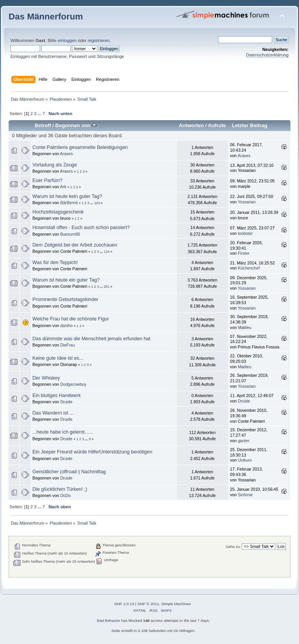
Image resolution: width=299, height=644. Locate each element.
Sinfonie (245, 495)
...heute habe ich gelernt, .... (62, 432)
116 (106, 252)
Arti (63, 187)
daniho (67, 325)
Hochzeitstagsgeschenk (58, 212)
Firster (244, 253)
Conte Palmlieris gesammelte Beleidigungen (80, 147)
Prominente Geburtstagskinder (65, 299)
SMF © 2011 (148, 604)
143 (97, 203)
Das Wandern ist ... (53, 413)
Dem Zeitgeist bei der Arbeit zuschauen (75, 245)
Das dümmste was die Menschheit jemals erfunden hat (91, 339)
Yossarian (247, 202)
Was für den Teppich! (55, 262)
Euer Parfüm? (47, 180)
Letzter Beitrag (249, 125)
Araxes (66, 154)
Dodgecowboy (73, 384)
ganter (244, 441)
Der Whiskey (46, 378)
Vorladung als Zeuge (55, 165)
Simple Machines (176, 604)
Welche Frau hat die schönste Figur (71, 319)
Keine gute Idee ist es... (58, 358)
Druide (66, 402)
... (40, 114)
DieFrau (68, 345)
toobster (245, 233)
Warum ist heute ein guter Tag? (66, 280)
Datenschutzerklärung (267, 55)
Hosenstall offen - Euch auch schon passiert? (81, 227)
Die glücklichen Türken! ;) (60, 489)
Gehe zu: (233, 547)
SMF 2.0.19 (124, 604)
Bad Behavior (109, 620)
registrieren (98, 40)
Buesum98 (70, 234)
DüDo (66, 495)
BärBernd (69, 203)
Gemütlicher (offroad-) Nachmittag (69, 472)
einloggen (67, 40)
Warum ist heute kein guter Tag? (67, 196)
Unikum (245, 460)
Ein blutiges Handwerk (56, 395)
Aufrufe (217, 125)
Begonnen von (76, 125)
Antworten (191, 125)
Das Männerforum (46, 17)
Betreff (43, 125)
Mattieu (245, 327)
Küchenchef (249, 268)
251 (106, 287)
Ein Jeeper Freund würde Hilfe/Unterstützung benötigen (92, 452)
